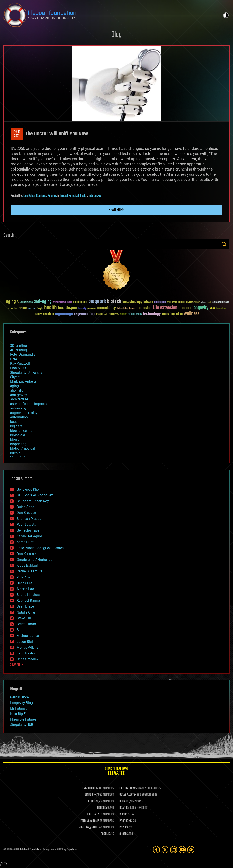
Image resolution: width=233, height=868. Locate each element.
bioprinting (18, 444)
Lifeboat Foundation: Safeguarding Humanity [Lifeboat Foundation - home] (106, 15)
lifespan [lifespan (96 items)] (185, 308)
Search (224, 244)
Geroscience (19, 697)
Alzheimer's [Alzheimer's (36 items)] (26, 302)
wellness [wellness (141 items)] (192, 314)
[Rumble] (191, 850)
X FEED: (92, 801)
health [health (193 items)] (50, 308)
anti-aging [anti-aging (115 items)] (43, 302)
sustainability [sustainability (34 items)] (135, 315)
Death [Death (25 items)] (209, 302)
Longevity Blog (21, 703)
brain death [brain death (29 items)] (172, 302)
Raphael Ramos (29, 601)
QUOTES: (124, 834)
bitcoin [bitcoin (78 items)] (148, 302)
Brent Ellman (26, 624)
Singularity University (26, 373)
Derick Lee (24, 583)
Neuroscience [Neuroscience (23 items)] (221, 309)
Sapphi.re (72, 850)
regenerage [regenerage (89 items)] (64, 314)
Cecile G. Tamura (30, 571)
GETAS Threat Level (116, 772)
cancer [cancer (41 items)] (182, 302)
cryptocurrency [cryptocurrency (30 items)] (193, 302)
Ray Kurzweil (20, 363)
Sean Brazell (26, 606)
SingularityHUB (22, 725)
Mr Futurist (18, 708)
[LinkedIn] (174, 850)
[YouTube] (182, 850)
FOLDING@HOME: (90, 821)
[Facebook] (156, 850)
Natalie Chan (26, 612)
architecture (19, 399)
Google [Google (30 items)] (40, 309)
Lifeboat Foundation (31, 850)
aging (14, 386)
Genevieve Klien (29, 489)
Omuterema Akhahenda (35, 560)
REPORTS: (125, 814)
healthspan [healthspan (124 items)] (68, 308)
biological (18, 435)
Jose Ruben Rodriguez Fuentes (40, 196)
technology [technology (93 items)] (152, 314)
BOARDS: (124, 808)
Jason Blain (26, 642)
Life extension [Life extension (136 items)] (165, 308)
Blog (116, 35)
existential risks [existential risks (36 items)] (221, 302)
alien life (17, 390)
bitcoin (15, 453)
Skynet (15, 377)
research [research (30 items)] (99, 314)
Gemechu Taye (28, 530)
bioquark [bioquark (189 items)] (97, 301)
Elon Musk (18, 368)
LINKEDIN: (90, 795)
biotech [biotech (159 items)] (114, 301)
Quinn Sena (25, 507)
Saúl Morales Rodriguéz (35, 495)
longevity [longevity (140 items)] (200, 308)
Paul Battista (26, 525)
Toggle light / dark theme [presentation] (226, 15)
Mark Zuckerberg (23, 381)
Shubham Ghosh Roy (33, 501)
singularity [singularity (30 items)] (114, 314)
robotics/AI (95, 196)
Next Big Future (22, 714)
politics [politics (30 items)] (39, 314)
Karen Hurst (26, 542)
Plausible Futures (23, 719)
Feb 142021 (17, 134)
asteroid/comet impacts (28, 404)
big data (16, 426)
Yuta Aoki (24, 577)
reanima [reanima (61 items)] (49, 314)
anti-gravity (19, 395)
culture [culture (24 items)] (203, 302)
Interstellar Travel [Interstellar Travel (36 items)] (126, 309)
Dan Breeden (26, 513)
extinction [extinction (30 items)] (13, 309)
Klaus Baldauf (27, 565)
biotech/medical (70, 196)
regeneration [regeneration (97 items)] (84, 314)
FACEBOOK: (89, 788)
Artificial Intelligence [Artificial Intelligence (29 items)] (62, 302)
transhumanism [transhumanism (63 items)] (172, 314)
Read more (116, 210)
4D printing (19, 350)
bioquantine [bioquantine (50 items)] (80, 302)
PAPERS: (124, 828)
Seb (19, 630)
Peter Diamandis (23, 354)
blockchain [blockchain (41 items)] (160, 302)
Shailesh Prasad (29, 519)
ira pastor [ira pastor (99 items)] (144, 308)
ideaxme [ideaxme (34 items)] (92, 309)
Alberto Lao (25, 589)
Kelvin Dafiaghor (29, 536)
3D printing (19, 346)
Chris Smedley (27, 659)
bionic (15, 439)
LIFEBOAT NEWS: (128, 788)
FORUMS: (106, 834)
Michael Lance (28, 636)
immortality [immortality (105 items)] (106, 308)
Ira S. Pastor (26, 653)
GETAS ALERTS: (128, 795)
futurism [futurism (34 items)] (32, 309)
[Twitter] (165, 850)
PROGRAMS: (126, 821)
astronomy (18, 408)
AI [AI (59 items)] (18, 302)
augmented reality (24, 413)
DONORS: (102, 808)
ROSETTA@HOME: (89, 828)
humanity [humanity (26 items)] (82, 309)
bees (14, 422)
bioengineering (21, 431)
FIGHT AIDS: (94, 814)
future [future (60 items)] (23, 308)
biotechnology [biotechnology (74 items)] (132, 302)
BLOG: (122, 801)
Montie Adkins (27, 647)
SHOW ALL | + (17, 665)
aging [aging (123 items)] (11, 302)
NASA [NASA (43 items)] (212, 308)
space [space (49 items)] (124, 314)
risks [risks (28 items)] (106, 314)
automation (19, 417)
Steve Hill (24, 618)
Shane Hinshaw (29, 595)
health (84, 196)
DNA (14, 359)
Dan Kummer (27, 554)
